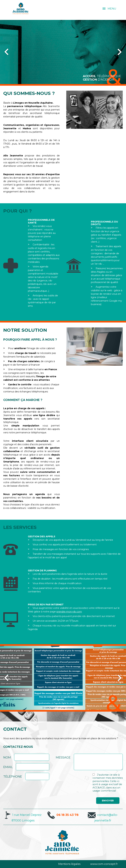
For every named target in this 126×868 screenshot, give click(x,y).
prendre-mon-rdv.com (69, 612)
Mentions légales (69, 864)
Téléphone (13, 777)
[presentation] (81, 780)
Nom (7, 757)
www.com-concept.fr (104, 864)
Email (8, 767)
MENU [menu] (112, 9)
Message (63, 757)
